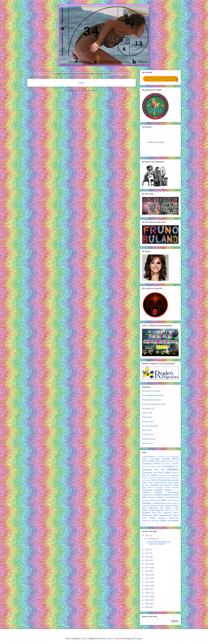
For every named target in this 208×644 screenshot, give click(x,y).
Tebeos (145, 417)
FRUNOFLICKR (149, 391)
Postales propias (164, 506)
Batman (175, 459)
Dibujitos (173, 469)
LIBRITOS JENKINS (152, 492)
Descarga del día (153, 470)
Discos (145, 430)
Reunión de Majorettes (151, 404)
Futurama (154, 485)
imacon (110, 639)
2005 (147, 604)
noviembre (152, 539)
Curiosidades (168, 466)
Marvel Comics (171, 495)
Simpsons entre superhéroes (157, 515)
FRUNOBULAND (149, 400)
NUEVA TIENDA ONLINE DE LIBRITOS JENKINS (159, 543)
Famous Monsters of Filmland (153, 478)
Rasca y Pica (172, 508)
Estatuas (175, 475)
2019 (147, 553)
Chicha (156, 464)
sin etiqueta (173, 521)
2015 (147, 568)
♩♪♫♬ (144, 523)
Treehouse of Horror (151, 521)
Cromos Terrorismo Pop (151, 467)
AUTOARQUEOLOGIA (163, 457)
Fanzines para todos (169, 480)
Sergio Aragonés (156, 510)
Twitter (163, 521)
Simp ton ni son (172, 510)
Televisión (146, 434)
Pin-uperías (152, 506)
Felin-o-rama (147, 483)
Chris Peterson (166, 464)
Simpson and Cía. (152, 513)
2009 (147, 589)
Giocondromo (166, 485)
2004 (147, 607)
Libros (145, 413)
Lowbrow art (147, 495)
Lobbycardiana (173, 492)
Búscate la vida (173, 461)
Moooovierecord (172, 497)
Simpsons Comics (171, 513)
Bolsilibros (146, 443)
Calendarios (147, 464)
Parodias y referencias (153, 503)
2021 (147, 535)
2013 (147, 575)
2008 (147, 593)
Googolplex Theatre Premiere (167, 488)
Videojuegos (147, 439)
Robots (145, 510)
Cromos (175, 464)
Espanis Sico (165, 475)
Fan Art (154, 480)
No (164, 500)
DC (177, 466)
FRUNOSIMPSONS (150, 395)
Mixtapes (160, 497)
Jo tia (176, 490)
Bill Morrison (161, 461)
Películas (146, 408)
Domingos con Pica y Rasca (157, 473)
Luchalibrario (158, 495)
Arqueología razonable (160, 459)
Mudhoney (146, 501)
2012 (147, 578)
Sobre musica (158, 518)
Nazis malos (156, 500)
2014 (147, 571)
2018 (147, 557)
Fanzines (146, 422)
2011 (147, 582)
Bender (151, 461)
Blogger (138, 639)
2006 (147, 600)
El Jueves (152, 475)
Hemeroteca (147, 490)
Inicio (82, 83)
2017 (147, 560)
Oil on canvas (173, 500)
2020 (147, 550)
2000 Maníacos (149, 457)
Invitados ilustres (163, 490)
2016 (147, 564)
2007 (147, 596)
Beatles (145, 461)
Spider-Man (174, 518)
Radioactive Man (156, 508)
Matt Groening (148, 497)
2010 (147, 586)
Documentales (148, 426)
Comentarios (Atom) (88, 91)
